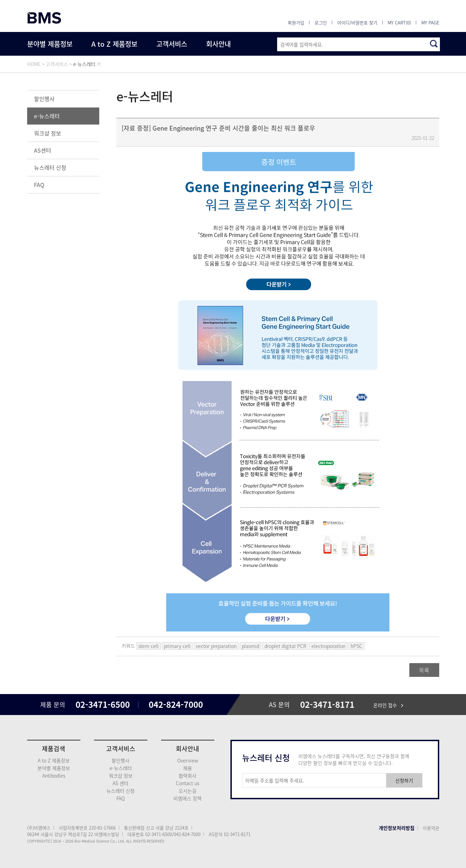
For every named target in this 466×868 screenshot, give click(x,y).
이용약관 (431, 828)
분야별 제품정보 (50, 44)
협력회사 (187, 776)
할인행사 (44, 99)
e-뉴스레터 (47, 116)
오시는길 (187, 791)
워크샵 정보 (48, 133)
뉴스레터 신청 (50, 167)
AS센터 (43, 150)
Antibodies (54, 776)
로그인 (321, 23)
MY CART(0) (399, 23)
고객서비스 (172, 44)
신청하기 (404, 780)
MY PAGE (430, 23)
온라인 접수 (388, 705)
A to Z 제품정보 (114, 44)
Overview (188, 760)
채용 (187, 768)
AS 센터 (121, 783)
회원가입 (296, 23)
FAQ (39, 185)
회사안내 (218, 44)
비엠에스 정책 (187, 798)
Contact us (187, 783)
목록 (424, 670)
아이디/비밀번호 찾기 (357, 23)
